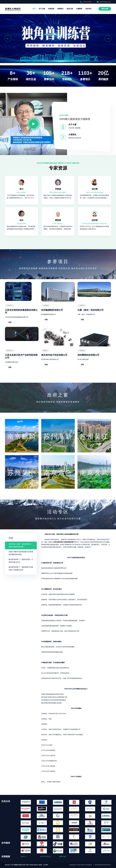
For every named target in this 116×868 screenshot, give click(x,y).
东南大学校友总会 (45, 856)
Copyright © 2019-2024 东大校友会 (80, 865)
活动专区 (88, 9)
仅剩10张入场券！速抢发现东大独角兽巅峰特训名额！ (20, 545)
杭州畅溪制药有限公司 (52, 310)
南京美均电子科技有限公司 (54, 355)
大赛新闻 (79, 9)
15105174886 (86, 2)
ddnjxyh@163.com (104, 2)
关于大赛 (42, 9)
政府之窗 (70, 9)
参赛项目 (60, 9)
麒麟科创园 (63, 856)
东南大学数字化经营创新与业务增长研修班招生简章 (21, 553)
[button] (8, 39)
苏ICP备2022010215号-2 (103, 865)
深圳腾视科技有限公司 (88, 355)
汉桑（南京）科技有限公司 (91, 310)
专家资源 (51, 9)
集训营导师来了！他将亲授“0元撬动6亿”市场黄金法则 (21, 568)
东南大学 (23, 856)
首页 (34, 9)
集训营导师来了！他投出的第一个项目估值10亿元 (21, 561)
